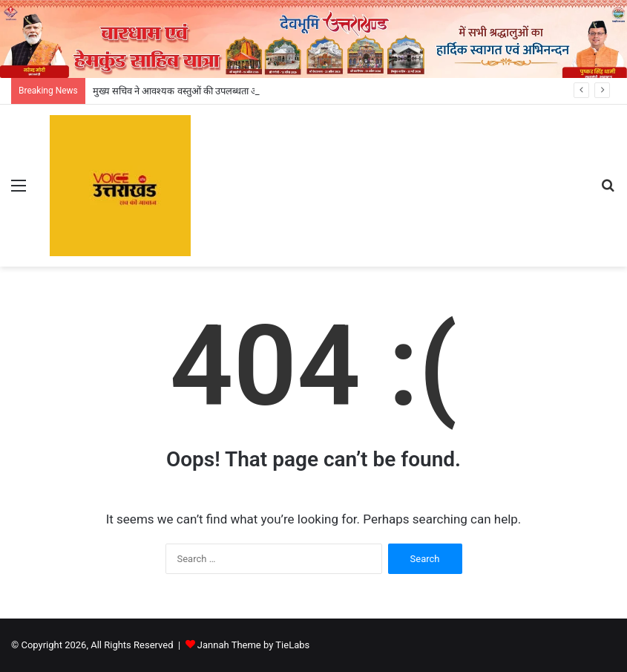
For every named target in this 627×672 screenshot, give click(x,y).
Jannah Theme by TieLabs (253, 645)
